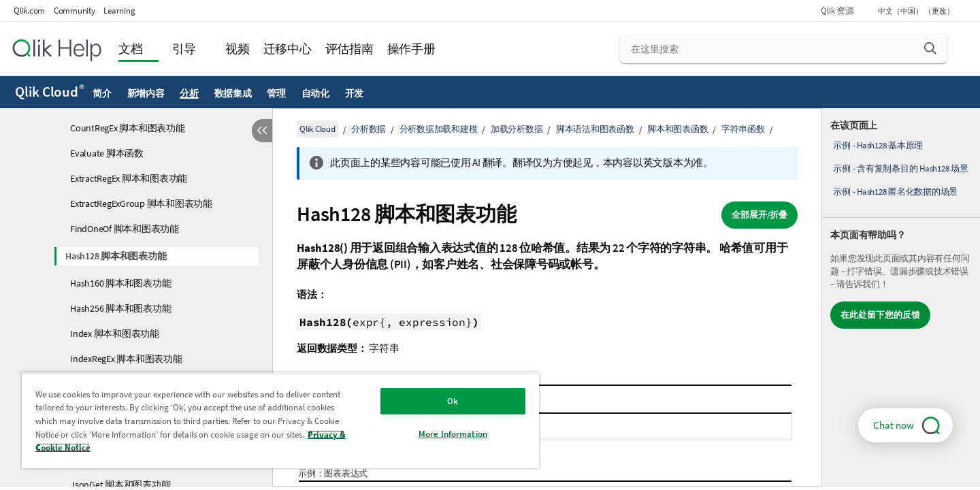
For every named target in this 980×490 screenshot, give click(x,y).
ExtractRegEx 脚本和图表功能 (129, 178)
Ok (453, 401)
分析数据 (369, 129)
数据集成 (233, 93)
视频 (238, 49)
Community (75, 11)
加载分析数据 (517, 129)
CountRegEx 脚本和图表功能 (128, 128)
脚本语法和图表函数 (595, 129)
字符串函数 (743, 129)
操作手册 (411, 49)
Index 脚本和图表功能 (115, 333)
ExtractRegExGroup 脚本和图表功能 (141, 203)
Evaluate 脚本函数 (107, 153)
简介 (102, 93)
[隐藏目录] (262, 131)
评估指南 (349, 49)
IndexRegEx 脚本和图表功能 (126, 359)
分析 (189, 93)
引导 (184, 49)
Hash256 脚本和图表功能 (120, 308)
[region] (280, 420)
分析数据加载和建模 (439, 129)
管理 (276, 93)
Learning (119, 11)
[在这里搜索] (784, 49)
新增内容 (146, 93)
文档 (131, 49)
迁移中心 (288, 49)
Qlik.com (29, 11)
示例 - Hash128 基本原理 (878, 145)
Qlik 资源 (837, 11)
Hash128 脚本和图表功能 (116, 256)
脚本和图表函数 (677, 129)
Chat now (894, 425)
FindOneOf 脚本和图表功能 (125, 229)
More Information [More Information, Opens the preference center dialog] (453, 434)
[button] (930, 48)
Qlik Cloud (50, 92)
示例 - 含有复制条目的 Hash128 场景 (900, 168)
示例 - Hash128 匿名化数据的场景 (895, 192)
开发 (355, 93)
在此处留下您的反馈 (880, 315)
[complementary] (901, 297)
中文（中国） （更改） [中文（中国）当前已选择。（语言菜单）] (917, 11)
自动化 (315, 93)
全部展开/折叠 (759, 215)
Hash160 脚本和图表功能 (120, 283)
